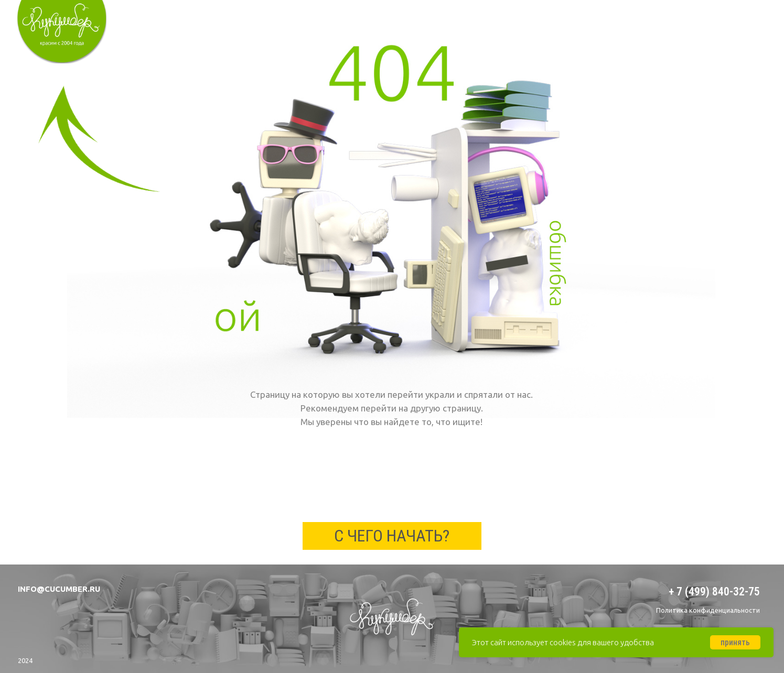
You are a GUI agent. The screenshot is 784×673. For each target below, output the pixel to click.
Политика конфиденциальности (708, 610)
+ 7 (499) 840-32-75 (714, 591)
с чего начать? (392, 536)
